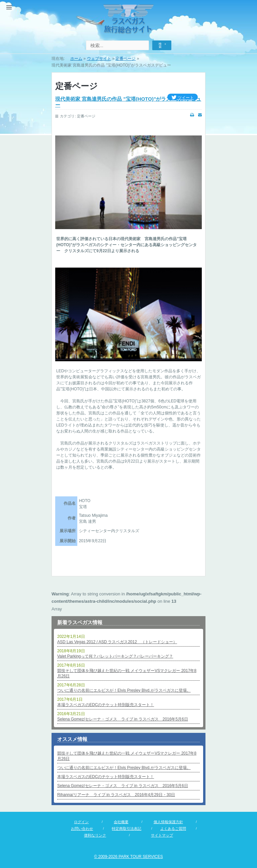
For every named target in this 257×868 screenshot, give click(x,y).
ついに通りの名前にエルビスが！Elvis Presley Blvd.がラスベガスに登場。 (124, 690)
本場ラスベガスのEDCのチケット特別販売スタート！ (106, 705)
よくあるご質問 (173, 829)
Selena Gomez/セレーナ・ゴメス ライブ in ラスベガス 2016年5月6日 (123, 719)
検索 (160, 45)
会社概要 (121, 822)
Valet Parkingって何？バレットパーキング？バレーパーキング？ (115, 656)
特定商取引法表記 (126, 829)
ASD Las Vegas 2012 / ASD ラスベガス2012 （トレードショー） (117, 642)
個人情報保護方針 (168, 822)
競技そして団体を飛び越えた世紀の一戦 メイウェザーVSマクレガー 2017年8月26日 (127, 673)
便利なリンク (95, 835)
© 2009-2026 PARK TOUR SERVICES (128, 857)
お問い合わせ (82, 829)
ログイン (81, 822)
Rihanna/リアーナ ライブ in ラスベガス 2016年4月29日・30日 (116, 795)
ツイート (183, 98)
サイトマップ (162, 835)
